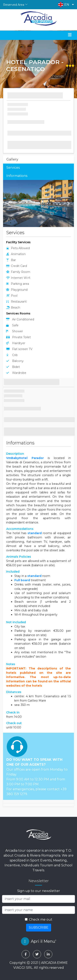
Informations (17, 176)
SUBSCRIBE (39, 927)
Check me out (41, 920)
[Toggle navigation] (70, 35)
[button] (65, 5)
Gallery (12, 159)
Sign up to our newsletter (39, 891)
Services (13, 168)
